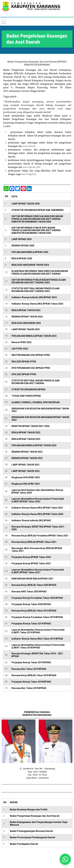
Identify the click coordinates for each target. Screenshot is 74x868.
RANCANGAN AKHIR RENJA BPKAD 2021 (32, 579)
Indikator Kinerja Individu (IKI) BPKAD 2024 (34, 297)
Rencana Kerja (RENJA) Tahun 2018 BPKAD (34, 675)
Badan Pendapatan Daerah (24, 844)
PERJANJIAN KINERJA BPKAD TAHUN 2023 (34, 445)
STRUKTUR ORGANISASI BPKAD (28, 389)
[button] (65, 859)
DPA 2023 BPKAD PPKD (24, 374)
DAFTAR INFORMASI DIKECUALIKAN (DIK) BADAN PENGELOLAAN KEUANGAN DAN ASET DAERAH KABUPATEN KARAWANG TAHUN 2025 (37, 219)
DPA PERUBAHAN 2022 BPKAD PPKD (31, 368)
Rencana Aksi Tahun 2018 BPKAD (29, 688)
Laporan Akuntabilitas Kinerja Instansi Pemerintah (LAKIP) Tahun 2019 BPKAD (38, 631)
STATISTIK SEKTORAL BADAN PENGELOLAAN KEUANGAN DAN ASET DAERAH (35, 382)
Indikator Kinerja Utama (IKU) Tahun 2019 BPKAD (37, 639)
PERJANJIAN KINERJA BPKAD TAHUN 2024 (34, 336)
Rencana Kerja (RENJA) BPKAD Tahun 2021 (34, 542)
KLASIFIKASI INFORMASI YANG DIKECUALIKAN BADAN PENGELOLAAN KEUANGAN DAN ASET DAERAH (40, 272)
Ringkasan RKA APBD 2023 (26, 484)
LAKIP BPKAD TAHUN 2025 (26, 204)
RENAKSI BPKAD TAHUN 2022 (27, 452)
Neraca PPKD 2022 (21, 342)
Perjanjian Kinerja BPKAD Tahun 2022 (31, 557)
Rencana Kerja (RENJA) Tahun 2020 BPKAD (34, 585)
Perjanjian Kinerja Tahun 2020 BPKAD (31, 604)
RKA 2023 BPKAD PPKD (24, 362)
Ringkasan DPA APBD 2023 (26, 477)
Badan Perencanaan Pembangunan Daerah (33, 837)
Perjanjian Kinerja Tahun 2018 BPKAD (31, 682)
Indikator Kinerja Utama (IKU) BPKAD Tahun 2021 (37, 508)
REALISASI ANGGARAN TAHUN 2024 (30, 265)
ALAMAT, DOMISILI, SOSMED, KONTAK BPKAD (36, 402)
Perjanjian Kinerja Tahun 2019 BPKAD (31, 624)
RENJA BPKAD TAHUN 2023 (26, 439)
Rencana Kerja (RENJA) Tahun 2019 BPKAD (34, 611)
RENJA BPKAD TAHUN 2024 (26, 310)
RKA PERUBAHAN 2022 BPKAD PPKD (31, 355)
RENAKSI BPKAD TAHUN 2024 (27, 317)
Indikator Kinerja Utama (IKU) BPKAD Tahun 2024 (37, 304)
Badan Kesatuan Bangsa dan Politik (29, 810)
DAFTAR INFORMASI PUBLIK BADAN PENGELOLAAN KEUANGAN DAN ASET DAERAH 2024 (39, 281)
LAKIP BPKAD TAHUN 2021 (26, 465)
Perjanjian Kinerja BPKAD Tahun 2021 (31, 563)
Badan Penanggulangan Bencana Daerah (31, 831)
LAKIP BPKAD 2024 (21, 239)
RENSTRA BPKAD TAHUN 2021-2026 (31, 426)
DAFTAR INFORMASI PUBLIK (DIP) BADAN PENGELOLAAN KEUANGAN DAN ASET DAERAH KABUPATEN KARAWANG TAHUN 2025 (36, 230)
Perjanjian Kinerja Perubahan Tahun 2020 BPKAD (37, 598)
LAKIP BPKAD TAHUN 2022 (26, 471)
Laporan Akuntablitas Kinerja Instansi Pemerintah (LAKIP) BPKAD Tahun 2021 (38, 571)
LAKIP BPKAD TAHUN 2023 (26, 329)
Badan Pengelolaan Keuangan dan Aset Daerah (35, 816)
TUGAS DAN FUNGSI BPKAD (26, 396)
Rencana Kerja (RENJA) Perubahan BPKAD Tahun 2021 (40, 536)
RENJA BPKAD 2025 (22, 258)
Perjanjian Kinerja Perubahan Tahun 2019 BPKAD (37, 617)
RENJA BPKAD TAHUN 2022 (26, 432)
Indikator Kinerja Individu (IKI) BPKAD (31, 520)
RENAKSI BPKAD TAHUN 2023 (27, 458)
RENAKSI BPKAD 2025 (23, 246)
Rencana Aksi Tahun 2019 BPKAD (29, 669)
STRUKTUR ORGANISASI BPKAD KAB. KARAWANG (38, 210)
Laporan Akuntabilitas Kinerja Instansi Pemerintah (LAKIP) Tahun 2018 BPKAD (38, 646)
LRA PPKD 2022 (20, 349)
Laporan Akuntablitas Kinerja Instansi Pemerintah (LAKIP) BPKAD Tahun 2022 (38, 500)
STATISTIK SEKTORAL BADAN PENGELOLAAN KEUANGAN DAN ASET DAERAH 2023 (35, 290)
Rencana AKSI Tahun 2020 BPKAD (29, 592)
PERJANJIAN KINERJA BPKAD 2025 (30, 252)
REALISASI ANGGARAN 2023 (26, 323)
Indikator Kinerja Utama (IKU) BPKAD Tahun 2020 (37, 514)
